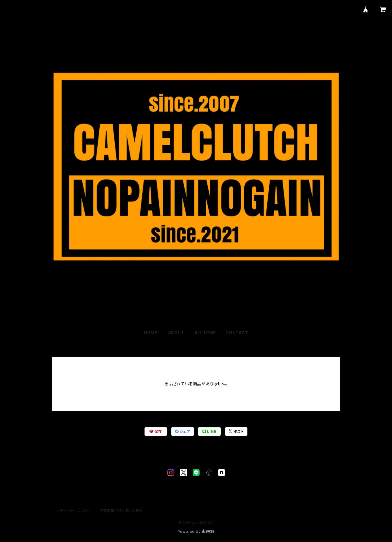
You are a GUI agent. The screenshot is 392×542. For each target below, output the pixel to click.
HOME (150, 333)
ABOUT (176, 333)
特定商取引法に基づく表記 (122, 511)
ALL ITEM (205, 333)
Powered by (196, 531)
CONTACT (237, 333)
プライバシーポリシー (74, 511)
